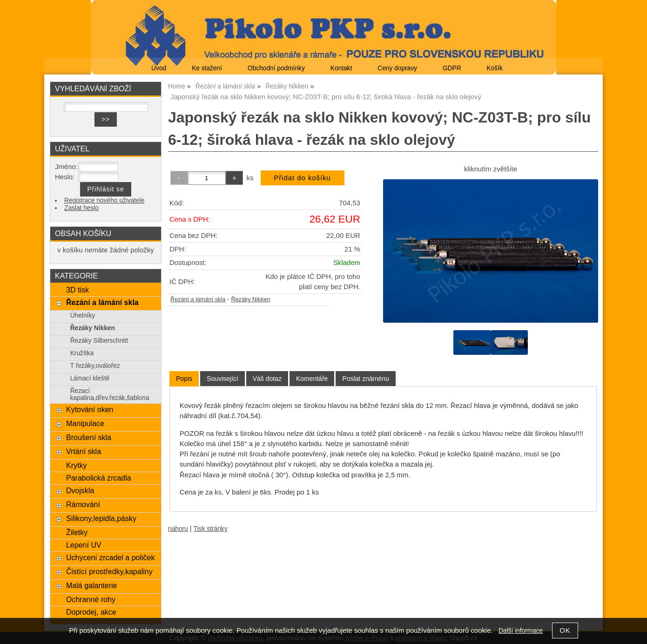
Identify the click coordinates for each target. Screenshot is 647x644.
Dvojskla (80, 490)
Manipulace (85, 423)
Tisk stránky (211, 529)
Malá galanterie (92, 585)
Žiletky (77, 532)
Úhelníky (83, 315)
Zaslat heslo (81, 208)
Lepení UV (84, 545)
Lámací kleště (90, 378)
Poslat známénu (365, 379)
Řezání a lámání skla (198, 299)
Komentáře (312, 379)
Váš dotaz (267, 379)
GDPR (452, 68)
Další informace (521, 631)
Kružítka (82, 353)
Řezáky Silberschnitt (99, 341)
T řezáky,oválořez (95, 366)
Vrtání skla (84, 451)
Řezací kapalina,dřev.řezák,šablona (110, 394)
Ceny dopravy (397, 68)
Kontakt (341, 68)
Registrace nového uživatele (104, 200)
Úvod (159, 68)
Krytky (77, 465)
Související (222, 379)
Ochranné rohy (91, 599)
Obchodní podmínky (276, 68)
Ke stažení (207, 68)
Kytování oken (90, 409)
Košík (495, 68)
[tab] (184, 379)
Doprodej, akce (91, 612)
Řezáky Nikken (250, 299)
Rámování (83, 504)
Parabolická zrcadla (99, 478)
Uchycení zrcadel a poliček (111, 557)
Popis (184, 379)
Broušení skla (89, 437)
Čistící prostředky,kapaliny (109, 571)
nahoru (178, 529)
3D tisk (78, 290)
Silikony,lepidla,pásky (101, 518)
